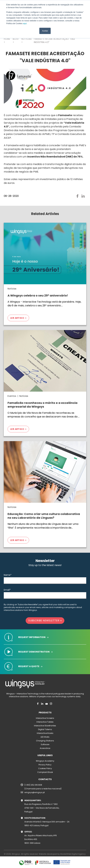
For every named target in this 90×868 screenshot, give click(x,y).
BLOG (16, 39)
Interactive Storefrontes (45, 726)
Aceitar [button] (45, 31)
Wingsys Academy (45, 761)
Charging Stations (45, 741)
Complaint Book (45, 772)
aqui (25, 24)
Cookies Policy (45, 768)
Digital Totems (45, 729)
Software (45, 744)
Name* (8, 575)
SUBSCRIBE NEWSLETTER (45, 620)
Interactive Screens (45, 718)
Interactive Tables (45, 722)
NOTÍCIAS (27, 39)
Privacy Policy (45, 765)
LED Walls (45, 737)
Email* (7, 590)
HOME (7, 39)
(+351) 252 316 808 (33, 785)
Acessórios (45, 748)
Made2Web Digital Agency (73, 854)
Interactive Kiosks (45, 733)
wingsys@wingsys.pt (35, 792)
